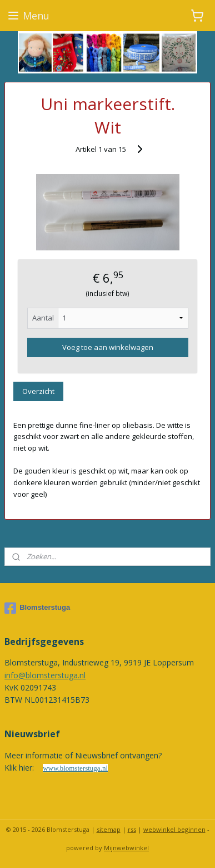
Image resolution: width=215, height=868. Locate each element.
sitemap (109, 829)
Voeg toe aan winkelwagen (108, 347)
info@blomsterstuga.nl (45, 675)
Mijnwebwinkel (126, 848)
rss (132, 829)
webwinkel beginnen (174, 829)
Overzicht (38, 391)
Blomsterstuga (37, 608)
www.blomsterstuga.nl (75, 768)
